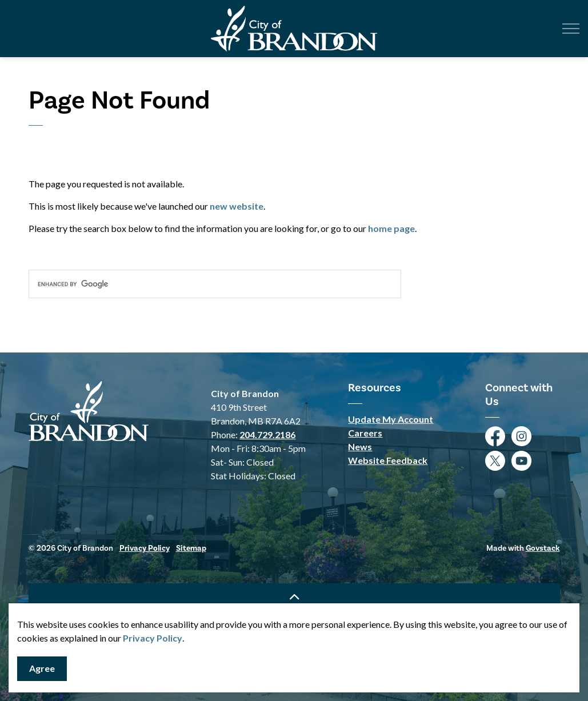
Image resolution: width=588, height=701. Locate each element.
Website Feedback (388, 460)
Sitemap (191, 548)
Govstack (543, 548)
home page (391, 228)
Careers (365, 433)
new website (237, 206)
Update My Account (391, 419)
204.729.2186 (267, 434)
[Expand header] (571, 29)
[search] (215, 284)
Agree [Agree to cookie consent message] (42, 669)
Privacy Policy (153, 638)
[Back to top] (294, 596)
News (360, 446)
